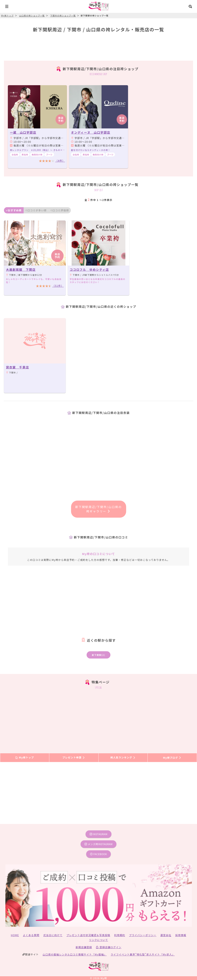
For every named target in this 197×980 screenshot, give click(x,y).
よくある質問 (31, 935)
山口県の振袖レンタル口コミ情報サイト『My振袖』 (75, 954)
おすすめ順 (14, 210)
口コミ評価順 (60, 210)
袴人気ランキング (123, 758)
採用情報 (181, 935)
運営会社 (166, 935)
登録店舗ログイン (109, 947)
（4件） (60, 161)
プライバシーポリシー (143, 935)
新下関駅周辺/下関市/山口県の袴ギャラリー (98, 509)
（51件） (58, 286)
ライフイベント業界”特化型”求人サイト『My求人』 (143, 954)
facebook (98, 854)
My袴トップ (25, 758)
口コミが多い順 (36, 210)
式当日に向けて (53, 935)
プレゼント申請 (74, 758)
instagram (99, 834)
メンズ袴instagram (99, 844)
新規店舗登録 (84, 947)
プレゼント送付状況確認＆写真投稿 (88, 935)
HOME (15, 935)
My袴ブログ (172, 758)
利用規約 (120, 935)
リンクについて (98, 940)
